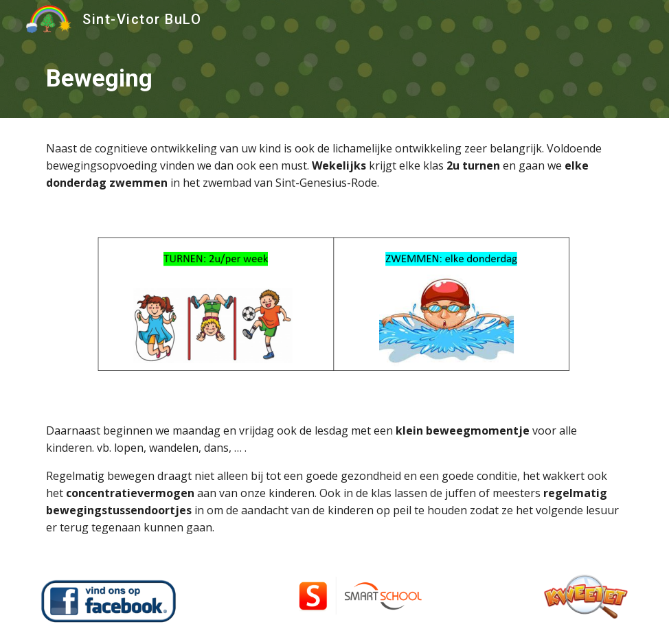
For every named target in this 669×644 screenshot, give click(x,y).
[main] (334, 78)
